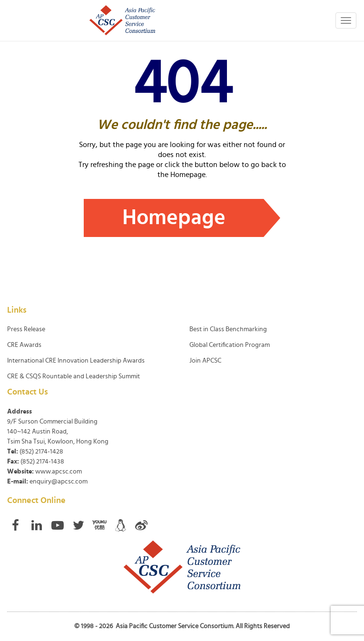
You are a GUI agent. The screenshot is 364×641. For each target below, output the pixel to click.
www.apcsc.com (59, 472)
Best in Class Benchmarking (228, 329)
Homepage (174, 218)
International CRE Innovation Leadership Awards (76, 361)
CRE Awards (24, 345)
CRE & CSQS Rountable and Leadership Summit (74, 376)
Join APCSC (205, 361)
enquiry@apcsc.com (59, 482)
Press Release (26, 329)
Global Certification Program (230, 345)
